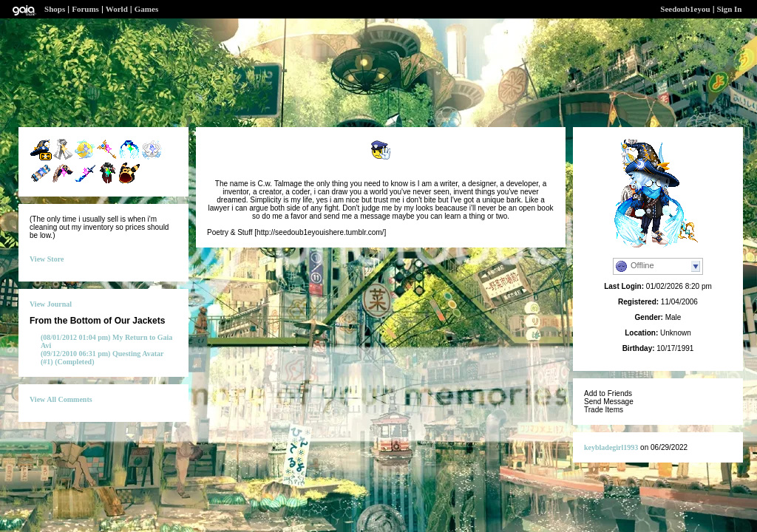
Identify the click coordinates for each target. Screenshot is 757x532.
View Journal (51, 304)
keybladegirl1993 (611, 447)
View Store (47, 259)
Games (146, 9)
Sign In (730, 9)
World (117, 9)
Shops (55, 9)
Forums (85, 9)
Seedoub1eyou (685, 9)
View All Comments (61, 399)
